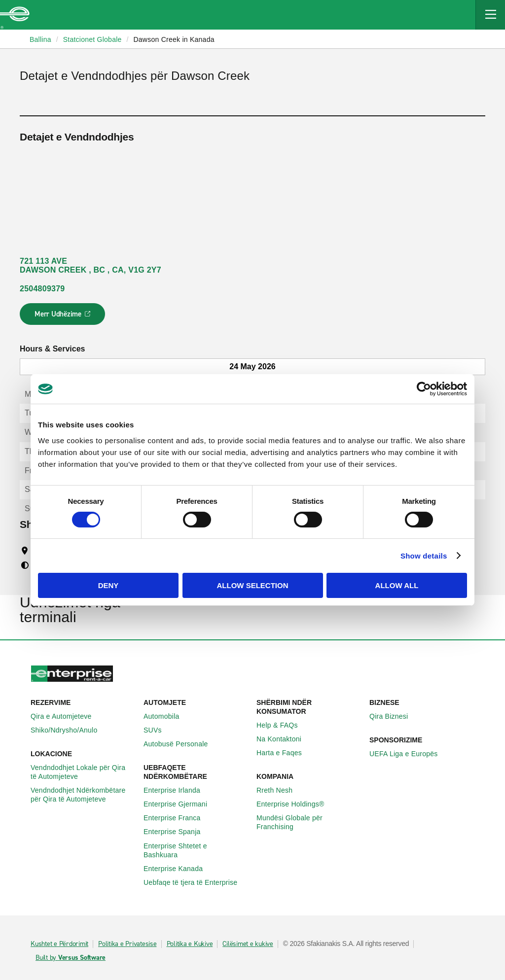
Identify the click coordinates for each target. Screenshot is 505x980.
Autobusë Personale (181, 744)
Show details (424, 556)
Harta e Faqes (285, 753)
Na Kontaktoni (284, 739)
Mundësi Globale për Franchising (309, 822)
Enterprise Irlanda (177, 790)
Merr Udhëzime (63, 317)
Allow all (397, 585)
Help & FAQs (283, 725)
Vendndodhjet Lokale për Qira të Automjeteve (83, 772)
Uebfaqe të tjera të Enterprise (196, 882)
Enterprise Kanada (179, 869)
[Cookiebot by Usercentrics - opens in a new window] (424, 389)
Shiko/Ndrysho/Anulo (70, 730)
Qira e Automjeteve (67, 716)
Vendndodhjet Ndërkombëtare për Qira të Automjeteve (83, 795)
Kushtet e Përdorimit (59, 944)
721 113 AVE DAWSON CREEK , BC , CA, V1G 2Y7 (90, 265)
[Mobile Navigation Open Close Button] (490, 15)
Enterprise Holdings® (296, 804)
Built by (71, 958)
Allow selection (253, 585)
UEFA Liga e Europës (409, 754)
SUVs (158, 730)
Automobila (167, 716)
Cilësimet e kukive (248, 944)
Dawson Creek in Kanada (174, 39)
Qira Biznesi (394, 716)
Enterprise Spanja (178, 832)
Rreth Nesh (280, 790)
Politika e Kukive (190, 944)
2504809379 (42, 289)
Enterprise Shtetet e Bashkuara (196, 850)
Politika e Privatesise (127, 944)
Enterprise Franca (178, 818)
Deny (108, 585)
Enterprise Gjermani (181, 804)
